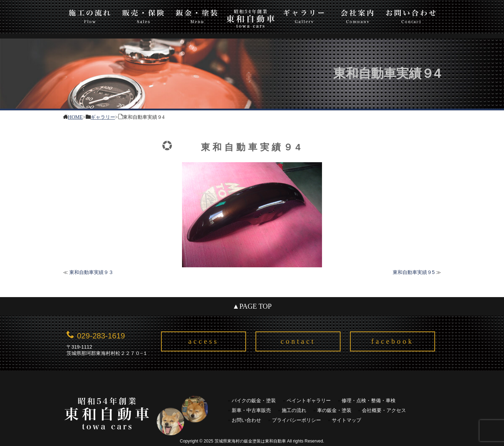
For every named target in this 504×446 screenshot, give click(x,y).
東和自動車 (250, 18)
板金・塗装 (197, 15)
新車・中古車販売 (251, 410)
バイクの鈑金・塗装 (254, 401)
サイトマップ (346, 420)
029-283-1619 (101, 336)
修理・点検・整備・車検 (369, 401)
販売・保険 (143, 15)
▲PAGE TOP (252, 306)
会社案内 (358, 15)
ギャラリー (304, 15)
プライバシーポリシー (296, 420)
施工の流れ (90, 15)
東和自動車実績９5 (414, 272)
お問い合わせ (411, 15)
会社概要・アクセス (384, 410)
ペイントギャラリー (309, 401)
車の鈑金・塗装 (334, 410)
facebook (393, 341)
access (204, 341)
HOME (75, 116)
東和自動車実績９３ (91, 272)
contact (298, 341)
